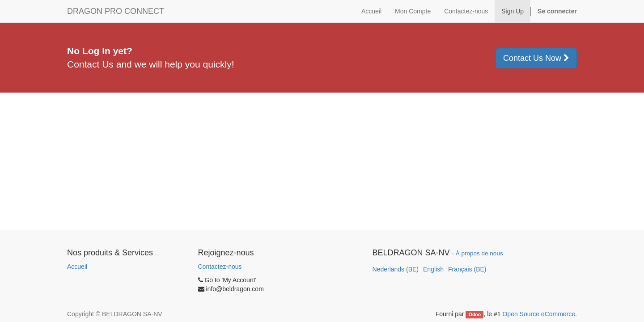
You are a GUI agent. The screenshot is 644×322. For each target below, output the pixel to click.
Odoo (475, 314)
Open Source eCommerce (539, 314)
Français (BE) (467, 269)
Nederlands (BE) (396, 269)
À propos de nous (479, 253)
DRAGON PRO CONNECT (116, 11)
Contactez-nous (220, 267)
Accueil (77, 267)
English (433, 269)
